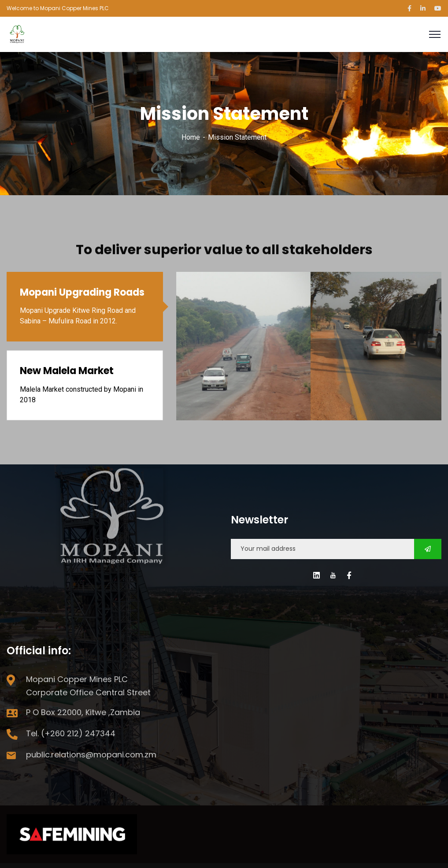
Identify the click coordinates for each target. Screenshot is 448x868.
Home (191, 137)
